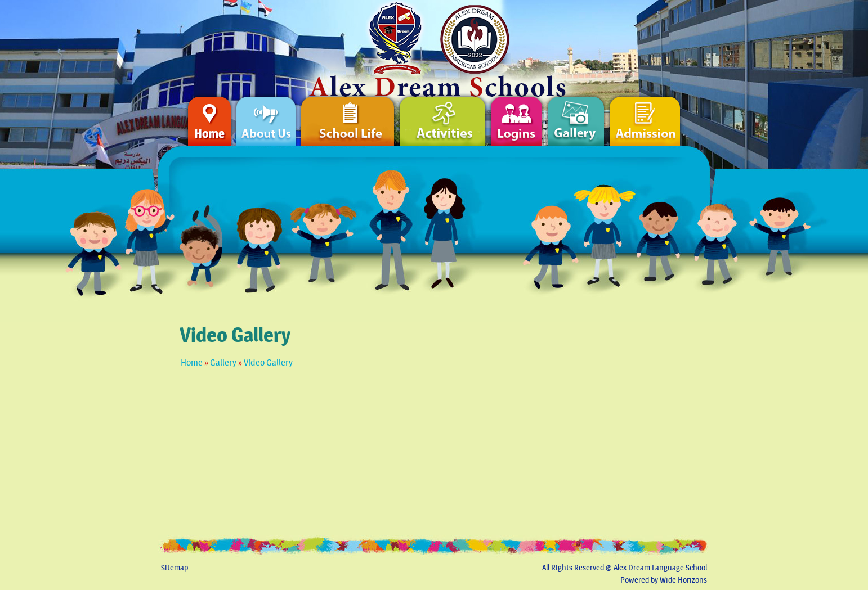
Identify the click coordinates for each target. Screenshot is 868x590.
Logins (516, 116)
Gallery (223, 362)
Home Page (496, 43)
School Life (348, 116)
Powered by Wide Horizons (664, 580)
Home (192, 362)
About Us (266, 116)
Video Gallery (268, 362)
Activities (442, 116)
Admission (658, 116)
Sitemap (175, 568)
